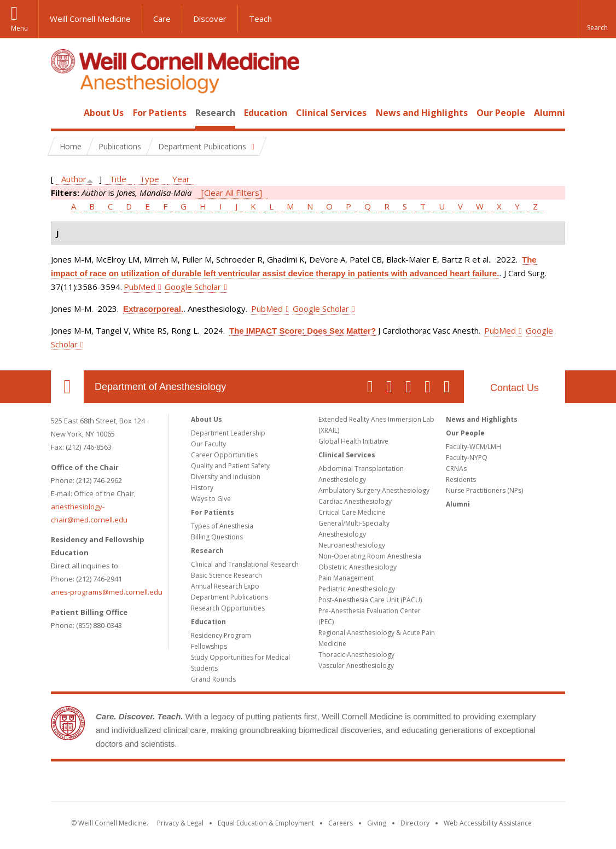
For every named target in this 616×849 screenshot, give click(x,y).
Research (215, 113)
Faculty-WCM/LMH (473, 447)
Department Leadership (228, 433)
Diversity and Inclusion (226, 477)
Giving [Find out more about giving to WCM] (377, 823)
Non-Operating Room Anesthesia (370, 556)
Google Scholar (193, 287)
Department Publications (229, 597)
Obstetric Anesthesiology (358, 567)
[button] (597, 19)
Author (74, 179)
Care (162, 19)
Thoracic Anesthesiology (356, 655)
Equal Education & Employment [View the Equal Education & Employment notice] (266, 823)
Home (63, 113)
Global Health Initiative (353, 441)
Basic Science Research (226, 575)
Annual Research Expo (225, 586)
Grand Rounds (213, 679)
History (202, 488)
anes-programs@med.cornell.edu (107, 592)
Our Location (67, 387)
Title (118, 179)
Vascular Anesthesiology (356, 665)
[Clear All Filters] (232, 193)
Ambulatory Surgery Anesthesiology (374, 490)
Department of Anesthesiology (160, 387)
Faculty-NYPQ (467, 458)
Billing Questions (217, 537)
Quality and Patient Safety (230, 466)
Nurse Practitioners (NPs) (484, 490)
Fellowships (209, 646)
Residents (461, 479)
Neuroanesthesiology (352, 545)
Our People (501, 113)
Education (266, 113)
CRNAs (456, 469)
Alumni (550, 113)
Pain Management (346, 578)
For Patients (160, 113)
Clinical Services (331, 113)
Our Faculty (208, 444)
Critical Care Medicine (352, 512)
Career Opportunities (224, 455)
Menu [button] (19, 28)
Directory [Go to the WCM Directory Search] (415, 823)
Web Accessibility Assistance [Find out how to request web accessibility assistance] (488, 823)
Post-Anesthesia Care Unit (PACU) (370, 600)
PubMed (140, 287)
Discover (210, 19)
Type (149, 179)
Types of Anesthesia (222, 526)
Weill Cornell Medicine (90, 19)
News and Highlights (422, 113)
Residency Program (221, 635)
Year (181, 179)
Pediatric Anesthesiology (357, 589)
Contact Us (515, 388)
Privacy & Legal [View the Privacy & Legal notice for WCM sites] (180, 823)
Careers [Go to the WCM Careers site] (341, 823)
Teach (260, 19)
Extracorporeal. (153, 309)
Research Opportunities (228, 608)
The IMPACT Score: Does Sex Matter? (303, 331)
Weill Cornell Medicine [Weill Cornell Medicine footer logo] (308, 783)
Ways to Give (211, 499)
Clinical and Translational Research (245, 564)
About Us (104, 113)
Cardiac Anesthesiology (355, 501)
